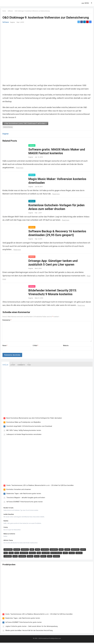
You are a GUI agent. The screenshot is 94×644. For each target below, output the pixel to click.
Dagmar (13, 23)
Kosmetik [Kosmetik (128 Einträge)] (16, 550)
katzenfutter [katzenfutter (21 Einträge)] (75, 550)
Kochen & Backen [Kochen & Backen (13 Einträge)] (51, 554)
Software (11, 11)
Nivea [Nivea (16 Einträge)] (11, 554)
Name (5, 345)
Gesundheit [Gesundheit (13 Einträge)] (40, 554)
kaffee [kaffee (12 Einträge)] (60, 554)
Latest (12, 364)
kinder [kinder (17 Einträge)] (6, 554)
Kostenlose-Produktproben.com (51, 640)
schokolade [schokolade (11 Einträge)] (82, 554)
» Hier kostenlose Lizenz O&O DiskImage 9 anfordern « (26, 123)
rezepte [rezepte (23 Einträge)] (67, 550)
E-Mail (36, 345)
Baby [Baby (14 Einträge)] (33, 554)
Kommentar (7, 320)
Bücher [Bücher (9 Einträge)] (27, 557)
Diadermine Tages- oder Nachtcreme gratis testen (23, 494)
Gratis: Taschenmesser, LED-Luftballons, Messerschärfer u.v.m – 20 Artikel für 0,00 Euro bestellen (39, 486)
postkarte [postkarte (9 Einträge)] (47, 557)
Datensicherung (8, 127)
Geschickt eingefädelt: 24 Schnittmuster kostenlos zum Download (29, 427)
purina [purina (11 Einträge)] (6, 557)
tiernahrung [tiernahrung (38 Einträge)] (44, 550)
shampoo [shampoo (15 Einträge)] (27, 554)
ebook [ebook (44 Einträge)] (37, 550)
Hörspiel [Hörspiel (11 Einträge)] (66, 554)
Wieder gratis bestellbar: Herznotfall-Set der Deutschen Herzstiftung (30, 631)
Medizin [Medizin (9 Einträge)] (34, 557)
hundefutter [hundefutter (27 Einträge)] (53, 550)
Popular (5, 364)
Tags (28, 364)
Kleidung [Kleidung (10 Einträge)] (21, 557)
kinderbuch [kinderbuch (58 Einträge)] (24, 550)
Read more (20, 168)
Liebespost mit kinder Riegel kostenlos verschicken (23, 435)
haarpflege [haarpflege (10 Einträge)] (13, 557)
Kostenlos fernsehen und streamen (18, 490)
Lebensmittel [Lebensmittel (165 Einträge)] (8, 550)
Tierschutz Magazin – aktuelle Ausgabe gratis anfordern (25, 498)
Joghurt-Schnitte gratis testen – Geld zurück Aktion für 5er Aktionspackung (32, 627)
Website (66, 345)
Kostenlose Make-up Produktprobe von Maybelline (23, 422)
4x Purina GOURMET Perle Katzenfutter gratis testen (24, 503)
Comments (21, 364)
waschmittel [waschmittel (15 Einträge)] (18, 554)
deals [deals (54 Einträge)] (31, 550)
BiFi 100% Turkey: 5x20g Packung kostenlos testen (23, 431)
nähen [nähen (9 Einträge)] (40, 557)
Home (5, 11)
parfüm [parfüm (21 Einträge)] (83, 550)
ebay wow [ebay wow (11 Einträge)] (74, 554)
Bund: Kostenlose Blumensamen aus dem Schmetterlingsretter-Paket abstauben (34, 418)
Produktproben (9, 566)
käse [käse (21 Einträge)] (88, 550)
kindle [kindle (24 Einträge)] (61, 550)
